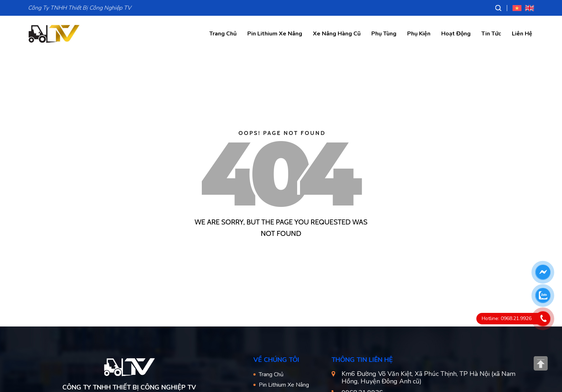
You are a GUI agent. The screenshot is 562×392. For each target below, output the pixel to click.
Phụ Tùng (384, 34)
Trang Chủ (223, 34)
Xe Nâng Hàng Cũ (337, 34)
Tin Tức (491, 34)
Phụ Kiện (419, 34)
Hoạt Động (456, 34)
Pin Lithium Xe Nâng (275, 34)
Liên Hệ (522, 34)
